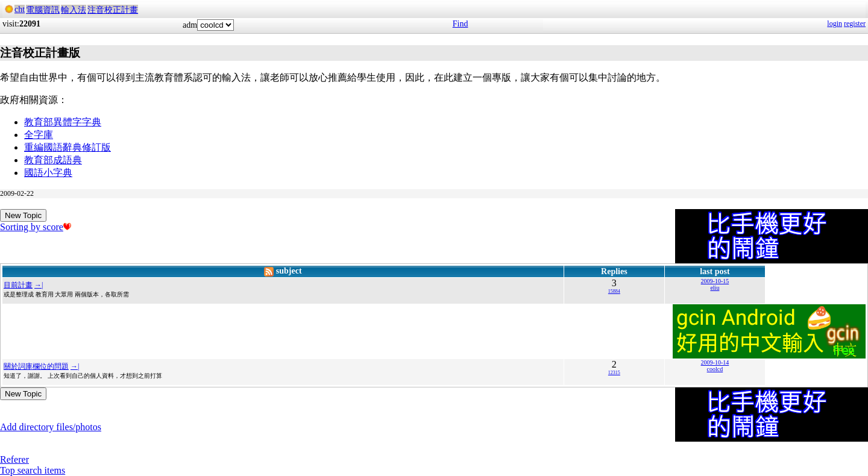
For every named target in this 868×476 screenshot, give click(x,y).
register (855, 23)
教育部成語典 (53, 160)
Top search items (33, 470)
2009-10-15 (715, 281)
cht (20, 9)
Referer (14, 459)
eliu (715, 288)
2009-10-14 (715, 362)
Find (461, 24)
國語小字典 (48, 173)
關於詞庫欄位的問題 (36, 366)
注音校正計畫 (113, 10)
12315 (614, 373)
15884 (614, 291)
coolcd (715, 369)
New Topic (23, 215)
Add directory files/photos (51, 427)
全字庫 (39, 135)
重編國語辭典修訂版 (68, 147)
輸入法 (74, 10)
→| (39, 285)
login (835, 23)
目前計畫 (18, 285)
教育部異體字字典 (63, 122)
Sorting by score (36, 227)
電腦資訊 (43, 10)
